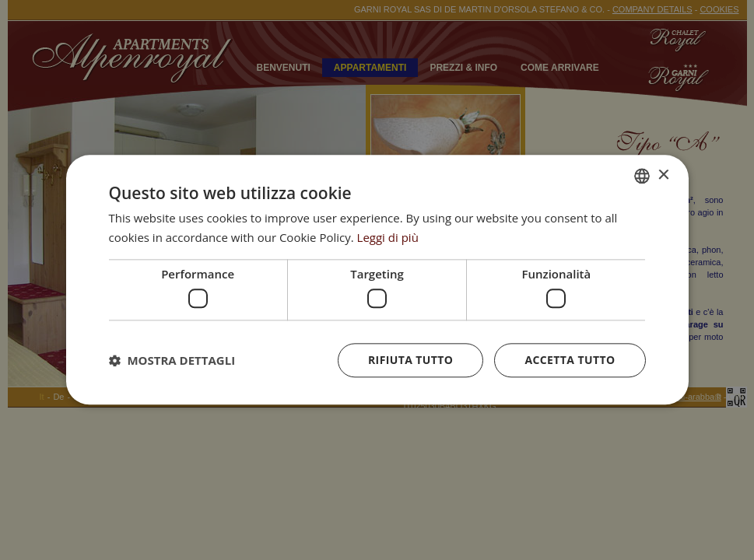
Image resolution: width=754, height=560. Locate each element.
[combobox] (642, 176)
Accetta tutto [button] (570, 360)
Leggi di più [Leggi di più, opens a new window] (388, 237)
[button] (172, 361)
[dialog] (377, 280)
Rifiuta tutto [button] (410, 360)
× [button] (663, 175)
